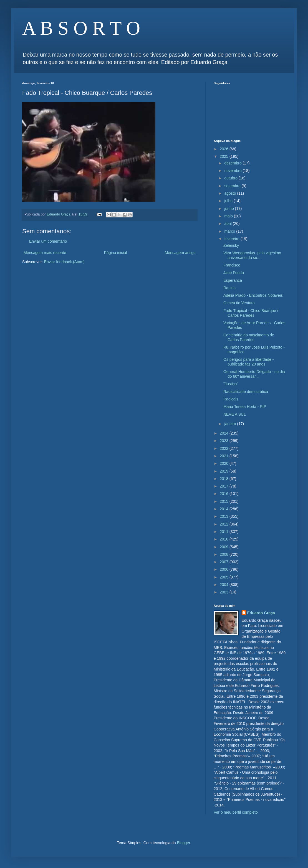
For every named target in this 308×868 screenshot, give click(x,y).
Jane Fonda (234, 273)
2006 (225, 569)
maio (229, 216)
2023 (225, 441)
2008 (225, 554)
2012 (225, 524)
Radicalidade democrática (246, 392)
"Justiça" (231, 384)
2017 (225, 486)
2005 (225, 577)
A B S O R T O (81, 28)
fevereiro (232, 239)
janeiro (231, 424)
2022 (225, 448)
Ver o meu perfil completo (236, 812)
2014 (225, 509)
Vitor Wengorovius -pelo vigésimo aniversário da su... (252, 255)
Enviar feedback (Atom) (64, 262)
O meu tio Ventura (239, 303)
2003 (225, 592)
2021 (225, 456)
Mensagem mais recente (45, 253)
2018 (225, 479)
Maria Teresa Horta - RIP (245, 407)
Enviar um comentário (48, 241)
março (230, 231)
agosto (231, 193)
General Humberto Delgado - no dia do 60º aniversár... (254, 374)
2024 (225, 433)
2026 (225, 149)
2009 (225, 547)
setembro (233, 186)
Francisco (232, 265)
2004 (225, 585)
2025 (225, 156)
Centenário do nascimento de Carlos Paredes (249, 337)
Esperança (233, 280)
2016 (225, 494)
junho (229, 209)
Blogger (183, 843)
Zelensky (231, 245)
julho (229, 201)
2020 (225, 463)
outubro (231, 178)
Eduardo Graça (261, 613)
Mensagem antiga (180, 253)
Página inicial (116, 253)
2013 (225, 516)
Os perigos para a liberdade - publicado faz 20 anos (248, 362)
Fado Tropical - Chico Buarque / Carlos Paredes (251, 313)
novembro (233, 171)
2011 (225, 532)
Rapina (229, 288)
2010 (225, 539)
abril (228, 224)
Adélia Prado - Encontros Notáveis (253, 295)
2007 (225, 562)
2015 (225, 501)
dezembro (233, 163)
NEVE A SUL (235, 414)
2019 (225, 471)
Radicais (231, 399)
